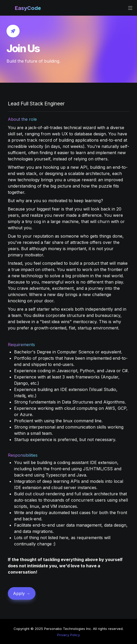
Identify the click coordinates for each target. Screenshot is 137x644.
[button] (8, 8)
